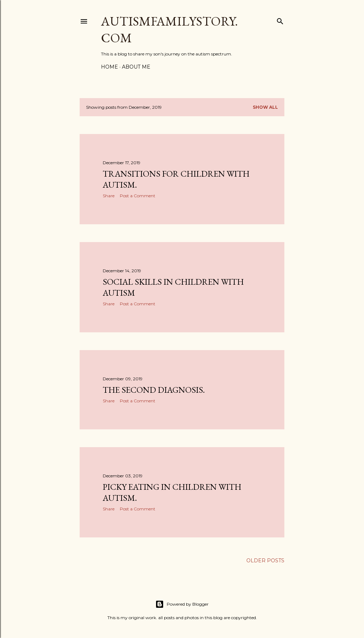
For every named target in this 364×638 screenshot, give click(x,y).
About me (136, 67)
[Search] (280, 20)
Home (109, 67)
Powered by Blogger (182, 604)
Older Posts (265, 561)
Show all (265, 107)
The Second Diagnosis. (154, 390)
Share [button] (109, 196)
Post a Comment (138, 196)
